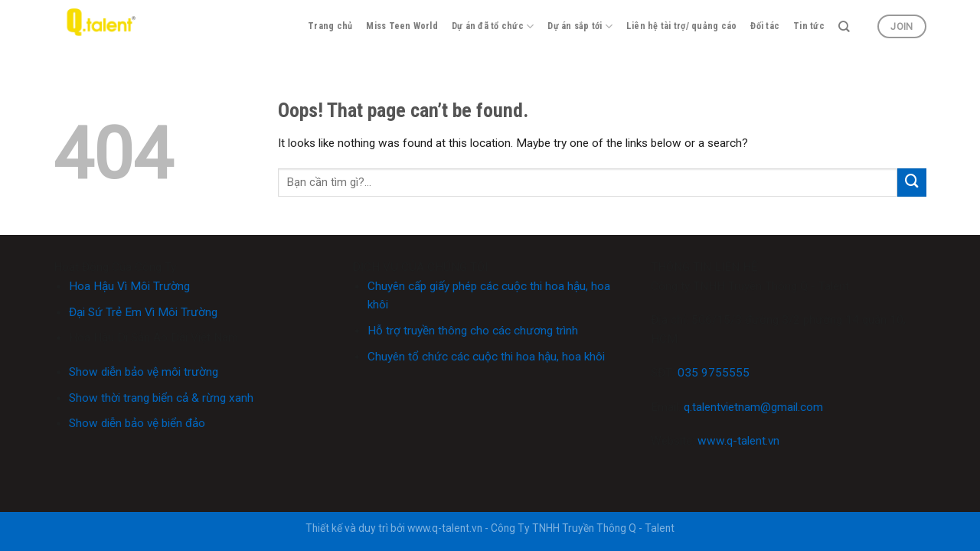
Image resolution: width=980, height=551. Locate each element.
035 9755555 (714, 373)
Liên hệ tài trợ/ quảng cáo (681, 26)
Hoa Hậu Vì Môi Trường (129, 286)
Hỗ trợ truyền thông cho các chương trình (473, 331)
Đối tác (765, 26)
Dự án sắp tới (580, 26)
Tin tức (809, 26)
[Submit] (912, 183)
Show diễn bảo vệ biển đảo (137, 423)
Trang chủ (330, 26)
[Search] (844, 27)
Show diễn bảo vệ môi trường (144, 372)
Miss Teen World (402, 26)
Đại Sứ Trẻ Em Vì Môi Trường (143, 312)
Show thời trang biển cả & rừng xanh (161, 398)
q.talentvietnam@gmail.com (753, 407)
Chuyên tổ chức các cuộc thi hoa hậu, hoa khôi (486, 357)
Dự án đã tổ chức (493, 26)
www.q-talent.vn (738, 441)
